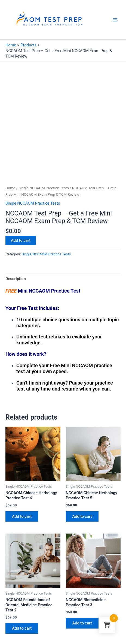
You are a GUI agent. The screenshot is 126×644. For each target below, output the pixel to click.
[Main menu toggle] (115, 20)
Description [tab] (16, 240)
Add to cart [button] (22, 478)
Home (10, 150)
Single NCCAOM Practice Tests (44, 150)
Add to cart (21, 202)
